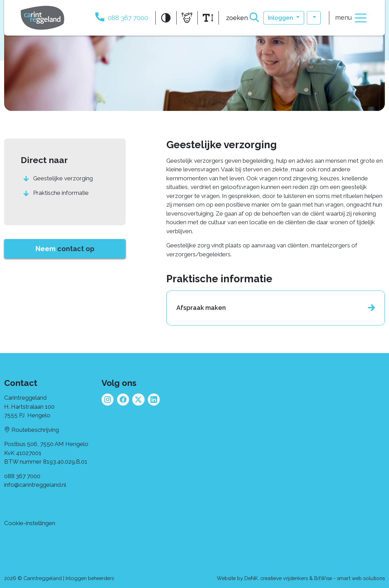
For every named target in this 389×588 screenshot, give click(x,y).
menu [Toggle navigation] (352, 18)
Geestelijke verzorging (63, 178)
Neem (65, 249)
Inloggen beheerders (90, 578)
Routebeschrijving (32, 430)
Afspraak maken (201, 308)
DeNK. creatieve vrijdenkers (276, 578)
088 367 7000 (22, 476)
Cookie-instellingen (30, 523)
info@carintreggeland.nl (35, 485)
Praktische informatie (61, 193)
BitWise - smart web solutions (349, 578)
